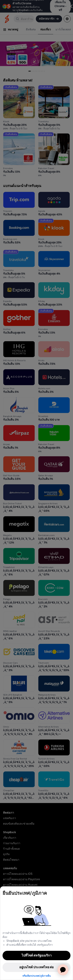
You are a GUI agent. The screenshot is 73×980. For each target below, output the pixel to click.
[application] (63, 970)
